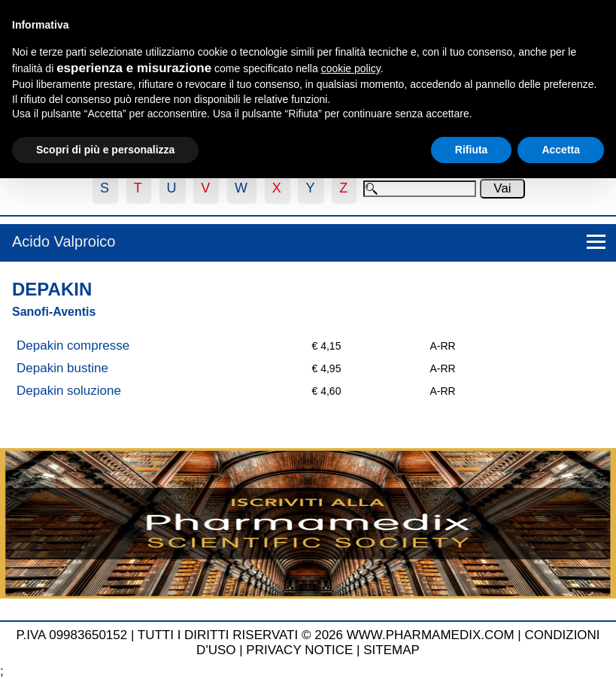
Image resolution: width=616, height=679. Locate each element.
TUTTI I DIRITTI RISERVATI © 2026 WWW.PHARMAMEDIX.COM (326, 635)
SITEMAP (391, 650)
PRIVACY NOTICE (299, 650)
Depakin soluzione (69, 391)
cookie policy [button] (351, 68)
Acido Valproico (64, 241)
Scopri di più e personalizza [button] (105, 150)
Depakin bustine (62, 368)
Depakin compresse (73, 346)
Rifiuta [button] (472, 150)
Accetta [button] (561, 150)
